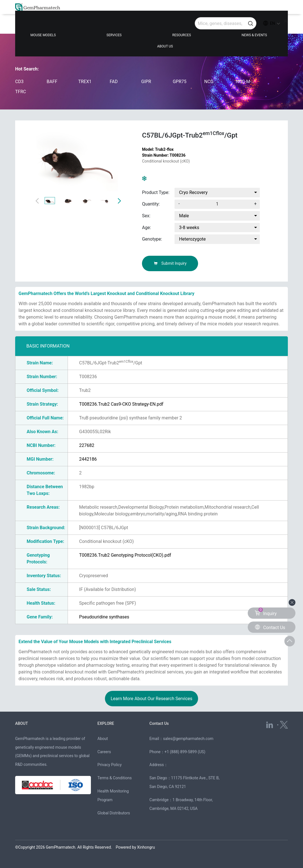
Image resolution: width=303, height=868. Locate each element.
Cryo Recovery (193, 192)
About (103, 739)
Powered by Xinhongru (136, 847)
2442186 (88, 459)
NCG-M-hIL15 (246, 82)
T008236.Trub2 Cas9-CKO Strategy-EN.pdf (121, 404)
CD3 (19, 82)
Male (184, 216)
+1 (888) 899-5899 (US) (185, 752)
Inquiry (266, 612)
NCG (209, 82)
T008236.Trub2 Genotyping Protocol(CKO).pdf (125, 555)
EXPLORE (106, 723)
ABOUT (22, 723)
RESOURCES (151, 26)
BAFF (52, 82)
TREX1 (85, 82)
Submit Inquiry (170, 263)
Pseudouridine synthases (104, 617)
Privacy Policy (109, 765)
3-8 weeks (189, 228)
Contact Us (160, 723)
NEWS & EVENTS (207, 26)
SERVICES (100, 26)
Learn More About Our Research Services (151, 699)
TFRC (21, 92)
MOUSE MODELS (46, 26)
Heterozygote (192, 239)
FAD (114, 82)
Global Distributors (114, 813)
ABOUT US (261, 26)
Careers (104, 752)
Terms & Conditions (114, 778)
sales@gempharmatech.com (188, 739)
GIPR (146, 82)
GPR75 (180, 82)
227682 (87, 445)
